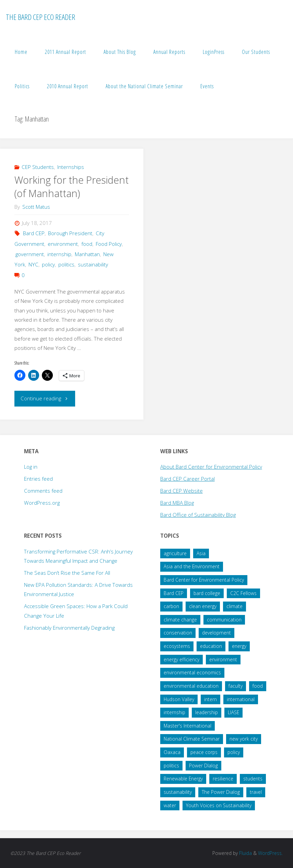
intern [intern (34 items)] (210, 699)
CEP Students (38, 167)
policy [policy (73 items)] (234, 752)
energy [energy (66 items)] (239, 646)
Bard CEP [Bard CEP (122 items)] (174, 593)
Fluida (245, 853)
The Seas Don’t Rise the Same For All (67, 573)
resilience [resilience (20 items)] (223, 779)
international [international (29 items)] (241, 699)
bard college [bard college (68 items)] (207, 593)
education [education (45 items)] (211, 646)
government (30, 254)
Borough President (70, 233)
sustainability (93, 264)
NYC (33, 264)
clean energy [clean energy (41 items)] (203, 606)
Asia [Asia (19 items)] (201, 553)
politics (66, 264)
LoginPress (214, 52)
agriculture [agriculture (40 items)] (175, 553)
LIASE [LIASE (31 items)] (233, 712)
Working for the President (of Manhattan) (72, 187)
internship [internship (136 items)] (174, 712)
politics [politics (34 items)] (171, 766)
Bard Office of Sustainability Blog (198, 515)
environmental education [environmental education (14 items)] (191, 686)
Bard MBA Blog (177, 503)
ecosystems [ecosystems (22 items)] (177, 646)
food (87, 244)
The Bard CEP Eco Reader (40, 17)
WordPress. (270, 853)
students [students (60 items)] (253, 779)
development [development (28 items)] (216, 633)
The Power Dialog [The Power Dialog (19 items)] (221, 792)
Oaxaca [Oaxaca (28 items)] (172, 752)
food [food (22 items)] (258, 686)
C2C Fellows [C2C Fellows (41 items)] (243, 593)
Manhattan (87, 254)
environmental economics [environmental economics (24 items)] (192, 672)
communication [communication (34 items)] (224, 620)
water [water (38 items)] (170, 805)
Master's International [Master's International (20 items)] (187, 726)
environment (63, 244)
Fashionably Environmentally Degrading (69, 628)
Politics (22, 86)
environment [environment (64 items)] (223, 659)
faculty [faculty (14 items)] (236, 686)
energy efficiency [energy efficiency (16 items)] (181, 659)
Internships (71, 167)
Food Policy (109, 244)
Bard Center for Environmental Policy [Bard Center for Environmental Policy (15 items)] (204, 580)
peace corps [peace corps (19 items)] (204, 752)
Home (21, 52)
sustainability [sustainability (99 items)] (178, 792)
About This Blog (120, 52)
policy (48, 264)
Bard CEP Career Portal (187, 479)
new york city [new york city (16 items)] (244, 739)
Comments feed (43, 491)
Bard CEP (34, 233)
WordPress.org (42, 503)
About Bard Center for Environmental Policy (211, 467)
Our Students (256, 52)
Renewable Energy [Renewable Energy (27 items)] (183, 779)
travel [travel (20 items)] (256, 792)
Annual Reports (169, 52)
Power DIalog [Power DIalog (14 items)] (203, 766)
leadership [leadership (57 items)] (207, 712)
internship (59, 254)
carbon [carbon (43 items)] (171, 606)
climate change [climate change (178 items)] (180, 620)
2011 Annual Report (66, 52)
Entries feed (38, 479)
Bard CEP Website (181, 491)
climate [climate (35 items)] (235, 606)
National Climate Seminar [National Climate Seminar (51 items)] (192, 739)
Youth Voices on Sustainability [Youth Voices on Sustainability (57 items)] (219, 805)
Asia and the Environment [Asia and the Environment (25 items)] (192, 566)
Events (207, 86)
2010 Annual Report (68, 86)
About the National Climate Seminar (144, 86)
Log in (31, 467)
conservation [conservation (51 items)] (178, 633)
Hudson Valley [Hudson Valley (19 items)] (179, 699)
